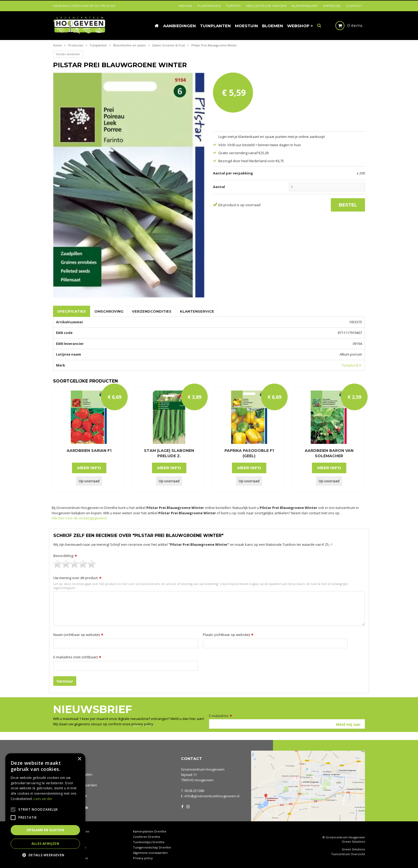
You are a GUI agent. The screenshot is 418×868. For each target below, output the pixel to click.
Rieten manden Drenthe (71, 858)
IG (188, 806)
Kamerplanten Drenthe (150, 831)
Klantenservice (197, 311)
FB (182, 806)
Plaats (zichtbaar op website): (228, 635)
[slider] (75, 564)
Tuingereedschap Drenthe (152, 847)
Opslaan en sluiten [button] (45, 830)
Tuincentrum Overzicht (348, 854)
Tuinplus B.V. (352, 365)
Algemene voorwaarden (150, 853)
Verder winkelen (68, 54)
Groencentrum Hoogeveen (203, 769)
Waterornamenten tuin (70, 847)
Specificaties (72, 311)
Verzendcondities (152, 311)
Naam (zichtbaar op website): (78, 635)
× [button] (79, 759)
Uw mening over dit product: (77, 578)
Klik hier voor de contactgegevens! (79, 518)
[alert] (45, 808)
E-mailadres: (221, 716)
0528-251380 (194, 791)
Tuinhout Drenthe (66, 842)
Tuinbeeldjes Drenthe (149, 842)
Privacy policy (143, 858)
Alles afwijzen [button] (45, 844)
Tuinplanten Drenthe (68, 853)
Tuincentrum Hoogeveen (71, 831)
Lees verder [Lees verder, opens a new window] (43, 799)
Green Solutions (353, 841)
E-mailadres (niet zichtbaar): (77, 657)
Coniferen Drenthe (147, 837)
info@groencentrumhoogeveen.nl (212, 796)
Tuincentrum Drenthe (69, 837)
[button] (45, 855)
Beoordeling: (65, 556)
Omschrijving (109, 311)
